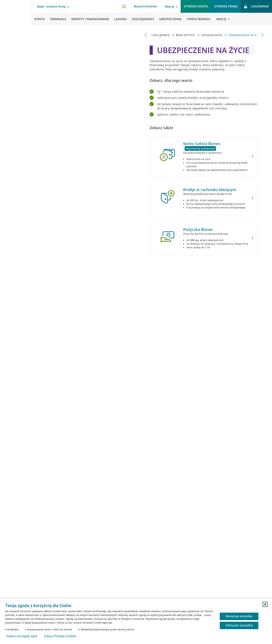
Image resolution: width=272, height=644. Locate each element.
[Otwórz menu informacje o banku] (221, 19)
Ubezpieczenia (209, 35)
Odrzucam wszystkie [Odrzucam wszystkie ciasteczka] (239, 625)
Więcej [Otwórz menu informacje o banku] (170, 7)
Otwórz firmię (226, 6)
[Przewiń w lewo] (146, 35)
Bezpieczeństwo (145, 6)
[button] (265, 604)
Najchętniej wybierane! (200, 148)
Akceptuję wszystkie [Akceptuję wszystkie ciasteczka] (239, 616)
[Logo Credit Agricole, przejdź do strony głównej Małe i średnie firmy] (16, 13)
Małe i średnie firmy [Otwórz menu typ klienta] (51, 7)
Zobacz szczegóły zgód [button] (22, 636)
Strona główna (157, 35)
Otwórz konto (196, 6)
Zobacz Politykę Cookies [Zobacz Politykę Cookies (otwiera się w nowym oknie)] (60, 636)
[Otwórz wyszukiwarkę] (124, 6)
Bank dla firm (183, 35)
